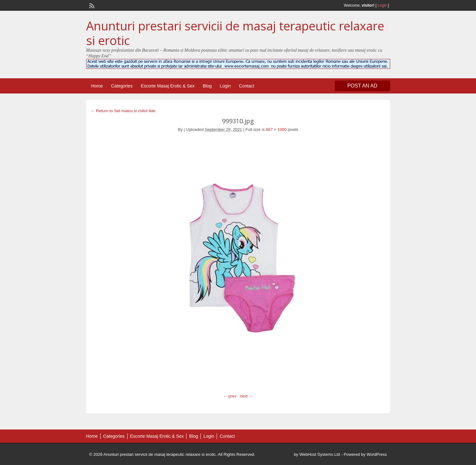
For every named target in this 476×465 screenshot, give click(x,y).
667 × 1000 (276, 129)
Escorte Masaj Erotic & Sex (168, 86)
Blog (207, 86)
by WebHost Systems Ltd (317, 454)
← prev (230, 396)
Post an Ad (362, 86)
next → (246, 396)
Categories (122, 86)
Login (382, 5)
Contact (246, 86)
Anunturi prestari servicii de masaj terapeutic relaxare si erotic (235, 33)
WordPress (377, 454)
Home (97, 86)
